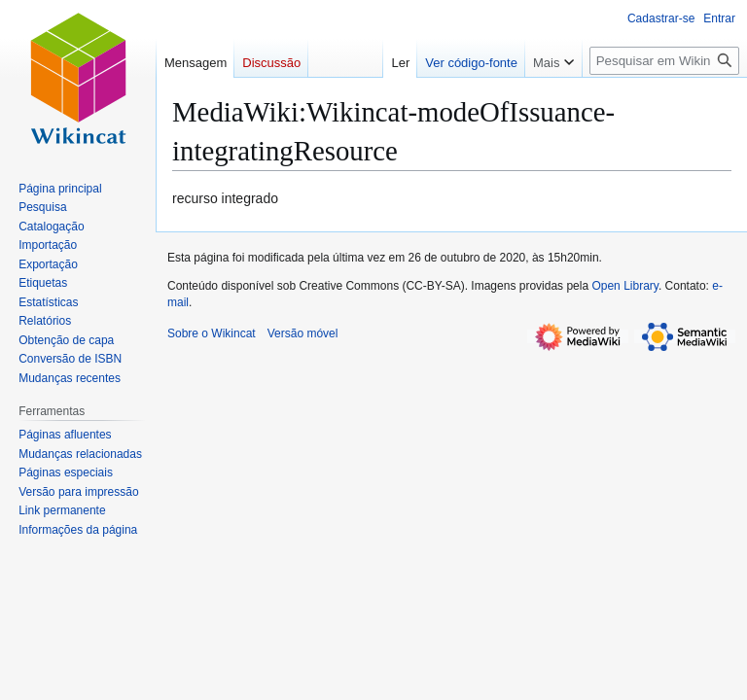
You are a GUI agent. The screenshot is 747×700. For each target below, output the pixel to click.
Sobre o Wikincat (212, 333)
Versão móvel (303, 333)
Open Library (624, 286)
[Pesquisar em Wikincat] (664, 61)
